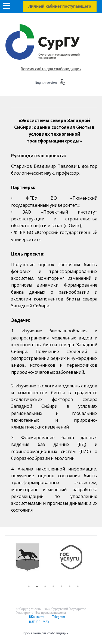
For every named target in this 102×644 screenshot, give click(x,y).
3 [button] (45, 586)
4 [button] (53, 586)
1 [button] (29, 586)
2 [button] (37, 586)
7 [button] (78, 586)
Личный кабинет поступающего (60, 7)
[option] (32, 561)
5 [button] (61, 586)
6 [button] (70, 586)
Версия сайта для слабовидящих (51, 69)
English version (46, 83)
